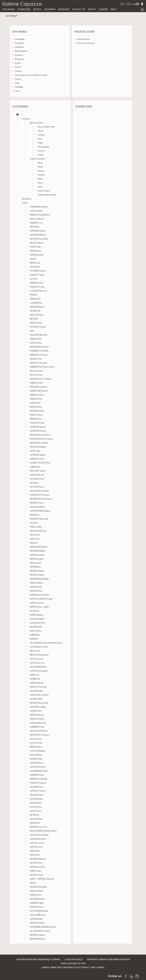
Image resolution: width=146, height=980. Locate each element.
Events (92, 9)
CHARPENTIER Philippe (40, 511)
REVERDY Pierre (37, 503)
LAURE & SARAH (37, 507)
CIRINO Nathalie (37, 683)
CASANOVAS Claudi (39, 647)
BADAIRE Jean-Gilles (39, 239)
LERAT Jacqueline (37, 555)
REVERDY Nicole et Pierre (41, 499)
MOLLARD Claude (38, 471)
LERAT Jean (35, 539)
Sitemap (101, 967)
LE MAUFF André (37, 423)
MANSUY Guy (36, 359)
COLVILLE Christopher (39, 835)
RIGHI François (36, 415)
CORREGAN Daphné (39, 207)
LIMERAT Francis (37, 459)
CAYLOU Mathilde (37, 751)
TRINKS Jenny (36, 895)
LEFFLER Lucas (36, 847)
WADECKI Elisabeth (38, 887)
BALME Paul (35, 311)
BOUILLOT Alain (37, 315)
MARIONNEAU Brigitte (39, 579)
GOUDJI (33, 259)
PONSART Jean (36, 907)
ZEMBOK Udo (36, 339)
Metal (40, 179)
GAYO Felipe (35, 451)
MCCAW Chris (36, 863)
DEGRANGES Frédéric (39, 347)
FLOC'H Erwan (36, 743)
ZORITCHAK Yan (37, 475)
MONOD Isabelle (37, 575)
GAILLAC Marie (36, 891)
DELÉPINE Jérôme (37, 899)
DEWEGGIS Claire (38, 867)
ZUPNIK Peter (36, 711)
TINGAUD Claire (37, 795)
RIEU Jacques (36, 563)
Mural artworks (37, 123)
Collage (41, 135)
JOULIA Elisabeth (37, 619)
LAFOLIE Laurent (37, 843)
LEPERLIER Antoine (38, 431)
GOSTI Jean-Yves (37, 663)
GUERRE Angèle (37, 903)
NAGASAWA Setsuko (39, 491)
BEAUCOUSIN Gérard (39, 655)
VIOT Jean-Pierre (37, 479)
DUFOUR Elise (36, 755)
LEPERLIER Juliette (38, 455)
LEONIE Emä (35, 679)
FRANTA (33, 295)
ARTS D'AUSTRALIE (38, 731)
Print (40, 139)
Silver (40, 163)
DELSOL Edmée (37, 243)
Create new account (85, 43)
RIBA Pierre (35, 651)
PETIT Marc (35, 227)
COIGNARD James (38, 427)
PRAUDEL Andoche (38, 387)
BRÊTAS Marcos (37, 715)
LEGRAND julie (36, 919)
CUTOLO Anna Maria (39, 671)
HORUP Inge (35, 247)
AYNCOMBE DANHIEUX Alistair (43, 927)
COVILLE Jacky (36, 211)
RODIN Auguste (37, 615)
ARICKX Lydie (36, 323)
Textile (40, 155)
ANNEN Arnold (36, 383)
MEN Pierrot (35, 263)
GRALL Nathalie (37, 219)
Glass (40, 187)
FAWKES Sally (36, 759)
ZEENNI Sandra (36, 283)
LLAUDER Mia (36, 303)
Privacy (18, 79)
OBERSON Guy (36, 591)
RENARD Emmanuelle (39, 703)
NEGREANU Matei (37, 551)
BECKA (33, 883)
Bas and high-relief (46, 127)
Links (17, 83)
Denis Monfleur (36, 819)
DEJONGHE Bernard (38, 335)
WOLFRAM (35, 267)
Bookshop (64, 9)
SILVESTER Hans (37, 487)
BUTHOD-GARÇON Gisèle (41, 599)
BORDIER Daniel (37, 411)
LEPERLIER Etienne (38, 235)
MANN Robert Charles (39, 595)
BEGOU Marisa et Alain (40, 435)
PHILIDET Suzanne (38, 783)
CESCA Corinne (37, 659)
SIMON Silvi (35, 823)
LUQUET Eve (35, 403)
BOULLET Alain (36, 371)
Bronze (41, 171)
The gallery (9, 9)
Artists (37, 9)
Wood (40, 131)
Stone (40, 183)
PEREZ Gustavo (36, 583)
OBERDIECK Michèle (39, 779)
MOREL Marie (36, 407)
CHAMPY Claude (37, 275)
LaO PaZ (34, 279)
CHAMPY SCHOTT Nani (40, 463)
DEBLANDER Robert (39, 547)
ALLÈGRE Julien (36, 691)
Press (114, 9)
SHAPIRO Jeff (36, 587)
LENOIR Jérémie (37, 255)
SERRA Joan (35, 299)
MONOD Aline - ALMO (39, 607)
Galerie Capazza (22, 4)
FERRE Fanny (36, 251)
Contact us (79, 9)
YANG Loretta (36, 527)
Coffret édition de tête (47, 195)
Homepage (20, 39)
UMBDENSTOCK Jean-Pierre (42, 367)
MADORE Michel (37, 307)
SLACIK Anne (36, 807)
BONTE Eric (35, 515)
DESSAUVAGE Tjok (38, 531)
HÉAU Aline (35, 855)
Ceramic (41, 175)
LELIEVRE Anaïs (37, 787)
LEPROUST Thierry (38, 791)
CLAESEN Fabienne (38, 291)
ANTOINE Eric (35, 567)
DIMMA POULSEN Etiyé (40, 215)
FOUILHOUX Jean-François (41, 439)
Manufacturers (21, 51)
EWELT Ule (34, 675)
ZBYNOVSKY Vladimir (39, 443)
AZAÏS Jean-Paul (37, 623)
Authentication (83, 39)
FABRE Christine (37, 395)
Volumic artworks (37, 159)
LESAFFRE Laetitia (38, 707)
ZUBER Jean (35, 467)
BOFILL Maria (36, 631)
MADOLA (34, 639)
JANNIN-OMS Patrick (39, 391)
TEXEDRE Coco (36, 223)
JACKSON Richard (38, 767)
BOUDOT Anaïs (36, 875)
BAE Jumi (34, 543)
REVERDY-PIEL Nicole (39, 519)
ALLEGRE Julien (36, 799)
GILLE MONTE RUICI (38, 667)
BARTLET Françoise (38, 687)
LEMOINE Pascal (37, 775)
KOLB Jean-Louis (37, 287)
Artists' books (44, 191)
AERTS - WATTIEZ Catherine (42, 879)
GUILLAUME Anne (38, 915)
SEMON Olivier (36, 399)
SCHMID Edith (36, 699)
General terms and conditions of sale (31, 75)
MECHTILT (34, 319)
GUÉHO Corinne (37, 603)
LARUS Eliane (36, 343)
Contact (18, 71)
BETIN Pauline (36, 747)
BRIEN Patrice (36, 419)
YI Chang (34, 523)
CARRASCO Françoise (40, 495)
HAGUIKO (34, 483)
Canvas (41, 151)
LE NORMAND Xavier (39, 771)
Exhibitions (24, 9)
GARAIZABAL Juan (38, 723)
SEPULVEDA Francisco (40, 735)
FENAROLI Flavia (37, 719)
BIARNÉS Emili (36, 627)
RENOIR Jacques (37, 559)
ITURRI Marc (35, 635)
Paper (40, 143)
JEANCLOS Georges (38, 363)
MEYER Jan (34, 815)
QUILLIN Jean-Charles (39, 695)
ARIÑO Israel (35, 871)
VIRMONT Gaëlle (37, 923)
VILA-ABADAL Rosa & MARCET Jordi (46, 643)
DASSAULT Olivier (38, 327)
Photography (44, 147)
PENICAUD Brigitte (38, 447)
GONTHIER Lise (36, 763)
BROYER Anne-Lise (38, 827)
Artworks (50, 9)
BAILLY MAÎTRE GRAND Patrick (43, 831)
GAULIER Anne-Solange (40, 379)
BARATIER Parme (37, 939)
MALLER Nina (36, 803)
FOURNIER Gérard (38, 271)
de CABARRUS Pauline (40, 931)
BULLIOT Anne (36, 375)
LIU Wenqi (34, 611)
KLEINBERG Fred (37, 727)
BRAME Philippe (37, 571)
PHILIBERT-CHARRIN (39, 351)
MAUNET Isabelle (37, 935)
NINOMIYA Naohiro (38, 859)
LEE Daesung (36, 739)
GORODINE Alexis (38, 231)
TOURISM (103, 9)
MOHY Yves (35, 535)
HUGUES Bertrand (38, 839)
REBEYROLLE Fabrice (39, 355)
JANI (32, 331)
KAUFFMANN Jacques (39, 911)
